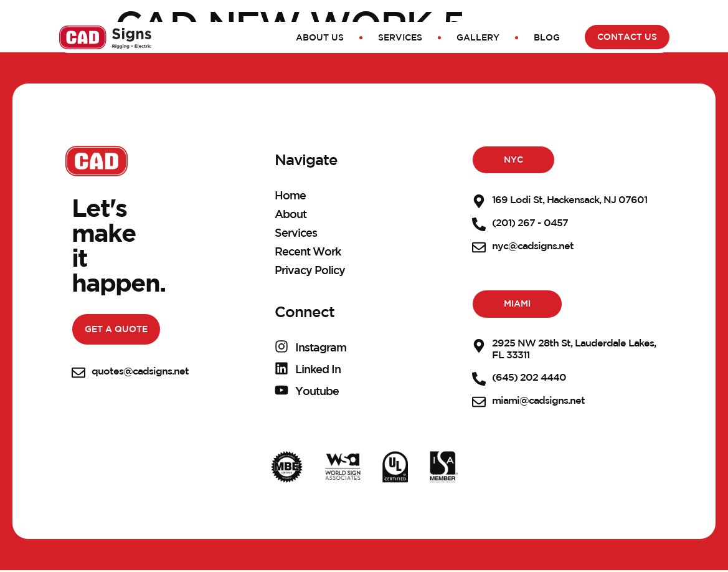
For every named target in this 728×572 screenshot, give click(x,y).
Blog (547, 37)
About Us (320, 37)
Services (400, 37)
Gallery (478, 37)
